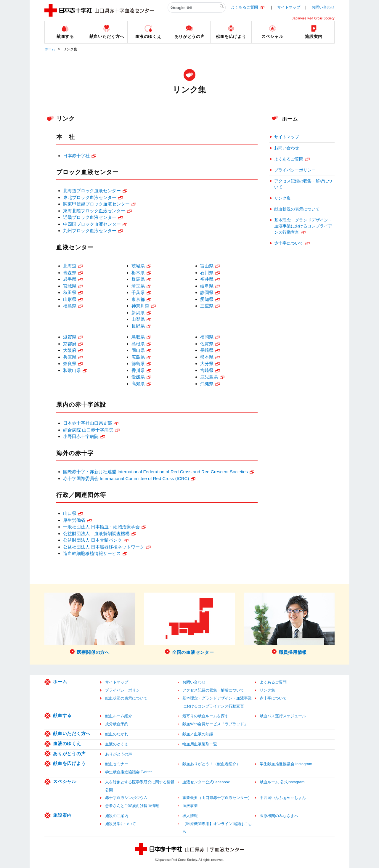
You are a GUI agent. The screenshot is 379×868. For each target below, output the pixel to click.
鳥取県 (138, 337)
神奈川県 (140, 306)
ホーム (50, 49)
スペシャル (65, 781)
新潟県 (138, 313)
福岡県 (207, 337)
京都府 (70, 344)
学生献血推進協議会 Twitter (129, 772)
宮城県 (70, 286)
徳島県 (138, 364)
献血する (62, 715)
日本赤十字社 (76, 156)
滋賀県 (70, 337)
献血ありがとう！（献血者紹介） (211, 764)
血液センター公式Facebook (206, 782)
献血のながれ (117, 734)
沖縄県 (207, 384)
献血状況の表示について (297, 209)
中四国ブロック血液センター (92, 224)
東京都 (138, 299)
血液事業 (190, 806)
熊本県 (207, 357)
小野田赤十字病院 (81, 436)
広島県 (138, 357)
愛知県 (207, 299)
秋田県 (70, 292)
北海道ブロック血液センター (92, 191)
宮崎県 (207, 370)
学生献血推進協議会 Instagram (286, 764)
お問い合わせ (323, 7)
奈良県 (70, 364)
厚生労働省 (74, 520)
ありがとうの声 (69, 754)
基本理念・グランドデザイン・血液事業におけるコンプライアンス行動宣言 (303, 226)
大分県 (207, 364)
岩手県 (70, 279)
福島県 (70, 306)
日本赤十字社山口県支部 (87, 423)
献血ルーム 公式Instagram (282, 782)
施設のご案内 (117, 816)
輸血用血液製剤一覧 (200, 744)
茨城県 (138, 266)
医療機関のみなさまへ (279, 816)
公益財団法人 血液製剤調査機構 (96, 534)
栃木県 (138, 273)
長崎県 (207, 350)
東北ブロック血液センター (90, 197)
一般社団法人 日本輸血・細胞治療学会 (101, 527)
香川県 (138, 370)
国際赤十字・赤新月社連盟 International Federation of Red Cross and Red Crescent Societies (155, 472)
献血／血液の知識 (198, 734)
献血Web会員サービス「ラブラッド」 (215, 724)
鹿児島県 (209, 377)
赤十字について (289, 243)
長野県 (138, 326)
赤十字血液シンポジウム (126, 798)
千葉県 (138, 292)
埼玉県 (138, 286)
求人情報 (190, 816)
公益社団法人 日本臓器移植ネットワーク (104, 547)
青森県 (70, 273)
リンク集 (282, 198)
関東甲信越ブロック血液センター (96, 204)
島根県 (138, 344)
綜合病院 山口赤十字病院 (88, 430)
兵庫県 (70, 357)
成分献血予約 (117, 724)
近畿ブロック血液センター (90, 217)
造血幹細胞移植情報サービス (92, 553)
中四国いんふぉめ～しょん (283, 798)
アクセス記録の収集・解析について (303, 184)
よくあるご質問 (244, 7)
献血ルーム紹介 (119, 716)
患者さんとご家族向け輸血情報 (132, 806)
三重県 (207, 306)
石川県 (207, 273)
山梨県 (138, 319)
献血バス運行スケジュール (283, 716)
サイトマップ (289, 7)
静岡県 (207, 292)
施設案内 (62, 815)
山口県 (70, 513)
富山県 (207, 266)
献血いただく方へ (72, 733)
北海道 (70, 266)
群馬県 (138, 279)
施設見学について (121, 824)
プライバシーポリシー (295, 170)
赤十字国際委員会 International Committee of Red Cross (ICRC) (126, 478)
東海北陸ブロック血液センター (94, 211)
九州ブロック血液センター (90, 231)
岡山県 (138, 350)
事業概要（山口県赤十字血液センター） (217, 798)
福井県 (207, 279)
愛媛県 (138, 377)
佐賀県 (207, 344)
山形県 (70, 299)
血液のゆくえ (67, 743)
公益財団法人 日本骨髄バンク (93, 540)
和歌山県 (72, 370)
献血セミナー (117, 764)
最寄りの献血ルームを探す (205, 716)
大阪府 (70, 350)
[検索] (197, 8)
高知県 (138, 384)
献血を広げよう (69, 763)
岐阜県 (207, 286)
